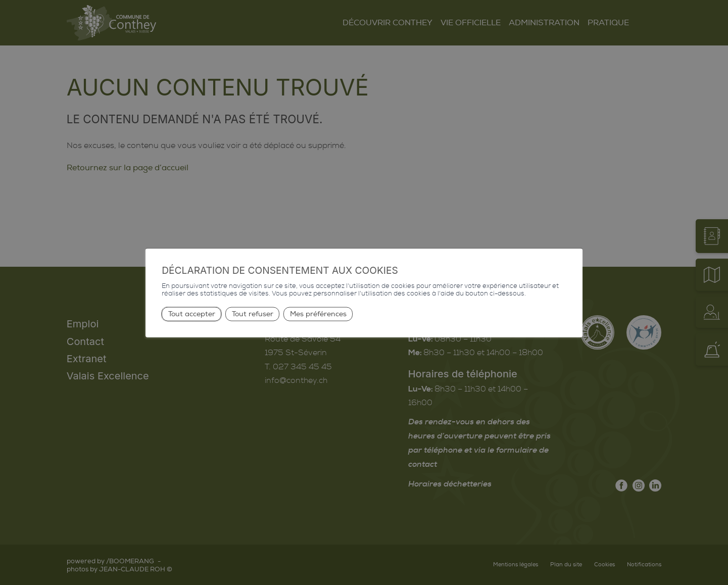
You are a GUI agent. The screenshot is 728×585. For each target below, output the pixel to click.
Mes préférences (318, 313)
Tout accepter (192, 313)
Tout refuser (253, 313)
